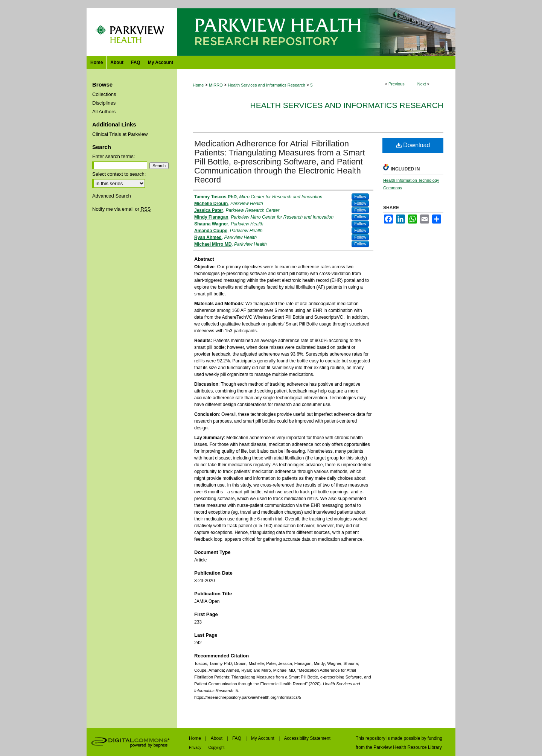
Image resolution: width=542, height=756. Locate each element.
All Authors (104, 112)
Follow (360, 196)
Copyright (217, 748)
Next (422, 84)
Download (413, 145)
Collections (104, 94)
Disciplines (104, 103)
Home (198, 85)
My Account (263, 738)
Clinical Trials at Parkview (120, 134)
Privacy (196, 748)
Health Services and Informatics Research (266, 85)
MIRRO (216, 85)
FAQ (237, 738)
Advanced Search (112, 196)
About (217, 738)
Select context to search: (119, 174)
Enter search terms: (113, 156)
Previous (397, 84)
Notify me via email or (121, 209)
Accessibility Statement (307, 738)
